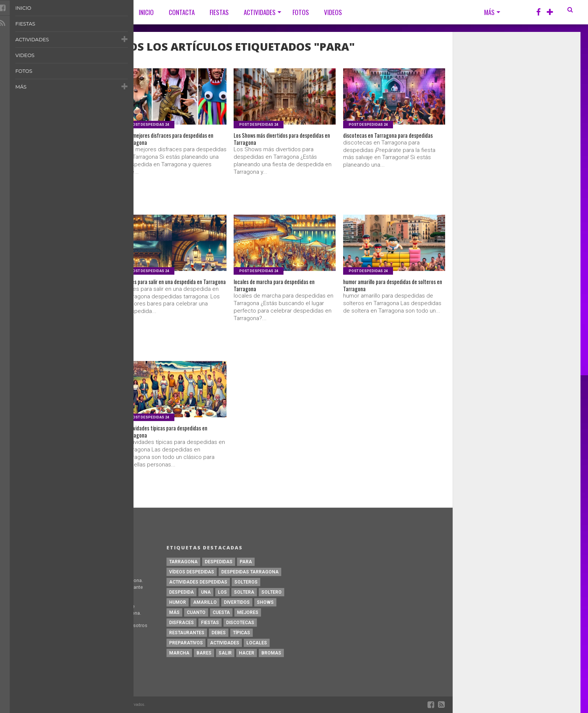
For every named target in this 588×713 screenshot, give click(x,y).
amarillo (205, 602)
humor (178, 602)
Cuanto (196, 612)
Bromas (271, 653)
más (174, 612)
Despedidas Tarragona (250, 572)
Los (222, 592)
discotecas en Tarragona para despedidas (382, 142)
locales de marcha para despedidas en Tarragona (283, 288)
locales (257, 643)
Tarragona (183, 562)
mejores (248, 612)
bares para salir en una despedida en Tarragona (172, 288)
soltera (244, 592)
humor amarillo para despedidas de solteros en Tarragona (389, 288)
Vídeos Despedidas (192, 572)
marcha (179, 653)
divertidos (237, 602)
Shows (265, 602)
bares (204, 653)
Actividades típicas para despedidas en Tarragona (172, 435)
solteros (246, 582)
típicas (241, 633)
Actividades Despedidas (198, 582)
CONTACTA (182, 12)
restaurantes (187, 633)
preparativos (186, 643)
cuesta (221, 612)
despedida (181, 592)
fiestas (210, 623)
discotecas (240, 623)
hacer (247, 653)
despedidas (219, 562)
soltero (271, 592)
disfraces (181, 623)
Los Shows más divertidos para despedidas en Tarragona (274, 142)
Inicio (146, 12)
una (206, 592)
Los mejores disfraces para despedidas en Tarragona (160, 142)
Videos (333, 12)
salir (225, 653)
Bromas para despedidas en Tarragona (66, 137)
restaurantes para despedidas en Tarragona (58, 288)
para (246, 562)
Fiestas (219, 12)
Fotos (301, 12)
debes (219, 633)
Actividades (260, 12)
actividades (225, 643)
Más (489, 12)
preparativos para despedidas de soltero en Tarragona (58, 435)
